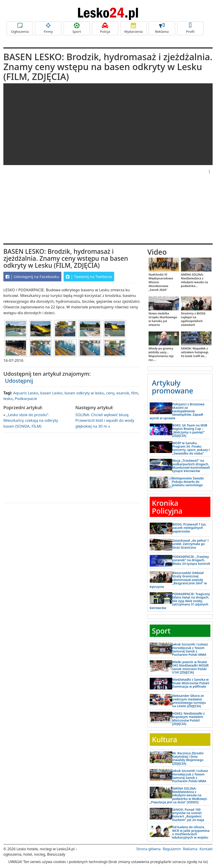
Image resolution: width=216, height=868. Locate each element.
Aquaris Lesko (26, 393)
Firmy (48, 28)
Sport (77, 28)
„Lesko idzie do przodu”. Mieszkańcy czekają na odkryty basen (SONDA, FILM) (31, 420)
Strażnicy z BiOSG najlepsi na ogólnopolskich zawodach (193, 319)
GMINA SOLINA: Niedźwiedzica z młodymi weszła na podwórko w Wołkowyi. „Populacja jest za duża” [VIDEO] (179, 795)
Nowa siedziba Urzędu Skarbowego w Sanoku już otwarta (163, 319)
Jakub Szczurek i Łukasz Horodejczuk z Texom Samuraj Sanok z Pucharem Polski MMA (190, 649)
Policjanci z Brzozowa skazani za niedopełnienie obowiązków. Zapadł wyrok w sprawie (177, 411)
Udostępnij (19, 381)
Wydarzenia (133, 28)
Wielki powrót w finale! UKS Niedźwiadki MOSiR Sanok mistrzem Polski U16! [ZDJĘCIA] (190, 667)
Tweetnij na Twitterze (89, 277)
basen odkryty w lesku (84, 393)
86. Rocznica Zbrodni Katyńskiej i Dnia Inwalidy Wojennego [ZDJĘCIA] (188, 758)
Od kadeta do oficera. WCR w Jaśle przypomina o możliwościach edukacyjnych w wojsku (191, 832)
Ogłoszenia (20, 28)
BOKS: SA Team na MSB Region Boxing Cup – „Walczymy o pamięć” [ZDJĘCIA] (190, 430)
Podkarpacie (26, 399)
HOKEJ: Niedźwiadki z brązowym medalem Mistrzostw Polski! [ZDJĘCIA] (188, 719)
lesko (8, 399)
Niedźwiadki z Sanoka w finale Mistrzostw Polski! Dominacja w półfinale (191, 683)
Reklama (162, 28)
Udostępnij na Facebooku (32, 277)
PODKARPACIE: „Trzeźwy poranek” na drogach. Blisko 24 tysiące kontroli (191, 560)
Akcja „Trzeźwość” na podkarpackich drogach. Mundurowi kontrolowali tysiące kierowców (191, 466)
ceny (110, 393)
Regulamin (172, 849)
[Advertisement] (108, 210)
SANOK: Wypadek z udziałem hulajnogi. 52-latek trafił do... (195, 352)
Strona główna (148, 849)
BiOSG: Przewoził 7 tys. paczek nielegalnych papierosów (189, 528)
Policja (105, 28)
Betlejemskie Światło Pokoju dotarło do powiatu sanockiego (188, 482)
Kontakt (206, 849)
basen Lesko (51, 393)
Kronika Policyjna (167, 507)
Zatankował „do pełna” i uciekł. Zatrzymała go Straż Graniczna (190, 544)
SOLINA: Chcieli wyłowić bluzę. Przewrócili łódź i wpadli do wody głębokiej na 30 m (105, 420)
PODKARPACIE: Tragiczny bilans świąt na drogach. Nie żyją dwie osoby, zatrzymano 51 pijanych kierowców (180, 601)
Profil (190, 28)
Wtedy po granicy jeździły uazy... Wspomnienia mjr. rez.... (161, 354)
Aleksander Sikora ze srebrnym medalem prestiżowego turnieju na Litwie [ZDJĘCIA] (189, 701)
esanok (123, 393)
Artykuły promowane (173, 387)
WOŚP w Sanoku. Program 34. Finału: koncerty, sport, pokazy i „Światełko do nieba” (191, 448)
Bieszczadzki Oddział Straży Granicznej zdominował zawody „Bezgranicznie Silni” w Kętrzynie (178, 580)
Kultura (165, 739)
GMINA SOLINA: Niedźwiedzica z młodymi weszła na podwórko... (195, 280)
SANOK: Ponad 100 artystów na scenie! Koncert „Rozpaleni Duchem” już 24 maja (188, 815)
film (135, 393)
